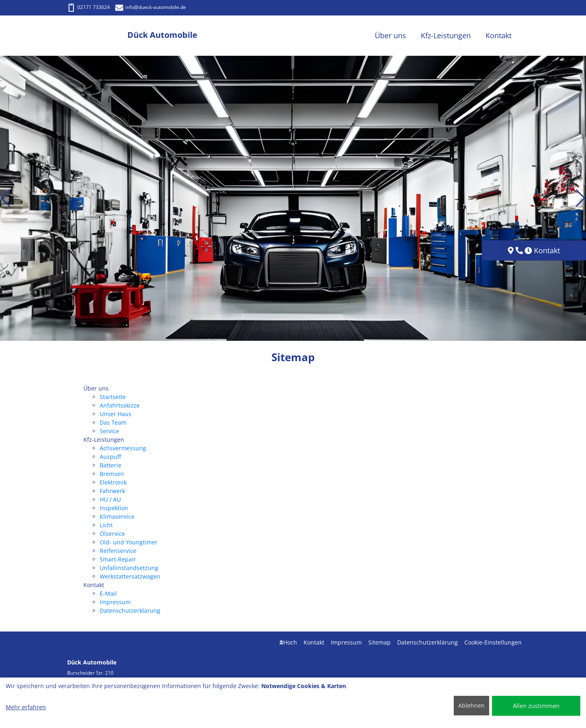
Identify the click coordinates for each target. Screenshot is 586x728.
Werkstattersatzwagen (130, 576)
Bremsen (112, 474)
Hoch (288, 642)
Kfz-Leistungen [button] (446, 35)
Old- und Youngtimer (129, 542)
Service (109, 431)
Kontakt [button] (499, 35)
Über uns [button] (390, 35)
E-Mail (108, 593)
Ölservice (112, 534)
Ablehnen (471, 705)
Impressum (115, 602)
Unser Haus (116, 414)
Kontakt (314, 642)
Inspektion (114, 508)
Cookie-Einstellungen (493, 642)
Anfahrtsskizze (120, 405)
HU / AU (110, 499)
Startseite (113, 397)
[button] (5, 198)
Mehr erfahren (26, 707)
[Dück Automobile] (97, 36)
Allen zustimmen (536, 706)
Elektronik (113, 482)
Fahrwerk (112, 491)
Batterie (110, 465)
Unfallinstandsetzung (129, 568)
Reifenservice (118, 551)
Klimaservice (117, 516)
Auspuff (110, 457)
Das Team (113, 422)
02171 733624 (89, 7)
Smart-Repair (118, 559)
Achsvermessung (123, 448)
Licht (106, 525)
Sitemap (379, 642)
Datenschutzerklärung (130, 611)
